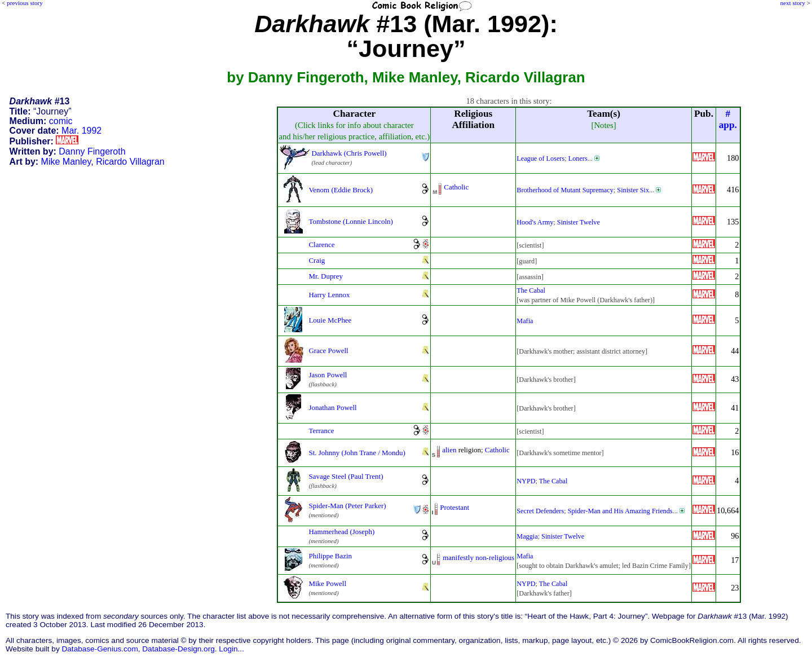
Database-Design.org (178, 649)
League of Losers (540, 158)
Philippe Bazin (330, 556)
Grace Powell (328, 351)
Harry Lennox (329, 295)
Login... (231, 649)
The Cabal (531, 290)
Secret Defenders (540, 511)
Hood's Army (535, 222)
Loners (578, 158)
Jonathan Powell (332, 407)
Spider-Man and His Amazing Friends (620, 511)
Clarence (321, 244)
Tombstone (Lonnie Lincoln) (350, 221)
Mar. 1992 (81, 131)
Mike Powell (327, 583)
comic (61, 121)
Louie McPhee (330, 320)
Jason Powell (328, 375)
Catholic (456, 187)
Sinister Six (633, 190)
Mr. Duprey (325, 276)
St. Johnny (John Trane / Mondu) (357, 453)
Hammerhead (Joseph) (341, 532)
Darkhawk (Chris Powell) (349, 153)
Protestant (454, 507)
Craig (317, 260)
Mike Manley (66, 162)
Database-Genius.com (100, 649)
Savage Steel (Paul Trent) (346, 476)
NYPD (526, 481)
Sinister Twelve (579, 222)
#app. (728, 119)
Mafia (525, 321)
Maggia (527, 536)
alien (449, 450)
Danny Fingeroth (92, 151)
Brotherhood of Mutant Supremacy (565, 190)
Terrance (321, 431)
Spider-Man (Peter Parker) (347, 506)
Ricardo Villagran (130, 162)
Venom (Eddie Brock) (341, 190)
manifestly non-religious (478, 558)
